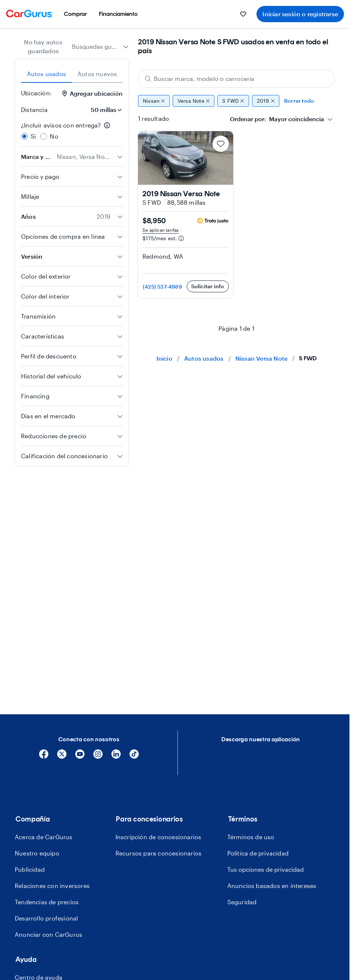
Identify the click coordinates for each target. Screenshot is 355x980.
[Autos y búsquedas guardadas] (243, 14)
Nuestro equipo (37, 853)
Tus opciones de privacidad (266, 869)
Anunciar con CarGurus (49, 934)
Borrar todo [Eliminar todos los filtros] (299, 101)
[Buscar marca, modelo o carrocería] (236, 79)
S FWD (233, 101)
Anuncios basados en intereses (272, 886)
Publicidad (30, 869)
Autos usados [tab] (46, 74)
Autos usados (204, 358)
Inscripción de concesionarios (158, 837)
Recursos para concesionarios (159, 853)
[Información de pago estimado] (181, 238)
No (54, 136)
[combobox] (100, 47)
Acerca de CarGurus (44, 837)
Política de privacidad (258, 853)
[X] (62, 757)
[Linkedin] (116, 757)
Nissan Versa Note (261, 358)
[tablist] (72, 74)
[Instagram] (98, 757)
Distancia (34, 110)
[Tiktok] (134, 757)
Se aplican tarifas (161, 230)
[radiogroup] (72, 131)
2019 (266, 101)
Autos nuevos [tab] (97, 74)
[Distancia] (104, 110)
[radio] (24, 136)
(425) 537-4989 (162, 287)
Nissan (154, 101)
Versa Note (194, 101)
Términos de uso (251, 837)
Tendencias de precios (47, 902)
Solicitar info (208, 286)
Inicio (164, 358)
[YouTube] (80, 757)
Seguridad (242, 902)
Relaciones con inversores (52, 886)
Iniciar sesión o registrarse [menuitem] (300, 14)
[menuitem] (75, 14)
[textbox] (277, 119)
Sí (33, 136)
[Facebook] (44, 757)
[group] (236, 101)
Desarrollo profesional (46, 918)
